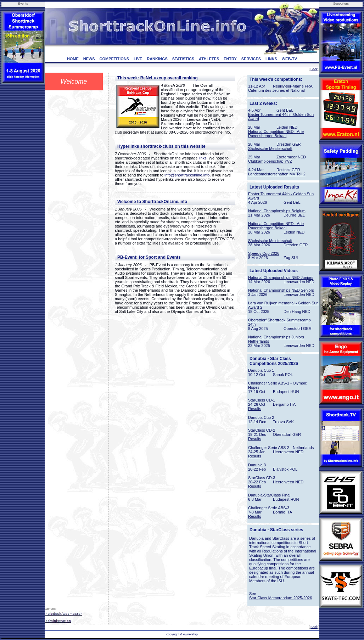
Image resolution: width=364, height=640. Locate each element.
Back (314, 69)
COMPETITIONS (114, 59)
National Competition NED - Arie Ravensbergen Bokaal (276, 134)
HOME (73, 59)
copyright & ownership (182, 634)
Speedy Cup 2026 (264, 253)
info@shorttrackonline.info (187, 175)
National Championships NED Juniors (281, 277)
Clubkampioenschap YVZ (270, 161)
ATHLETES (209, 59)
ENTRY (230, 59)
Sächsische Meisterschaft (270, 148)
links (203, 158)
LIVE (138, 59)
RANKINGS (157, 59)
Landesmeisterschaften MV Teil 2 (277, 174)
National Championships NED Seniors (281, 290)
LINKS (271, 59)
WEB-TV (289, 59)
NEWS (89, 59)
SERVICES (251, 59)
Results (255, 409)
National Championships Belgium (277, 211)
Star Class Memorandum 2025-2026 (281, 598)
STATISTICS (183, 59)
